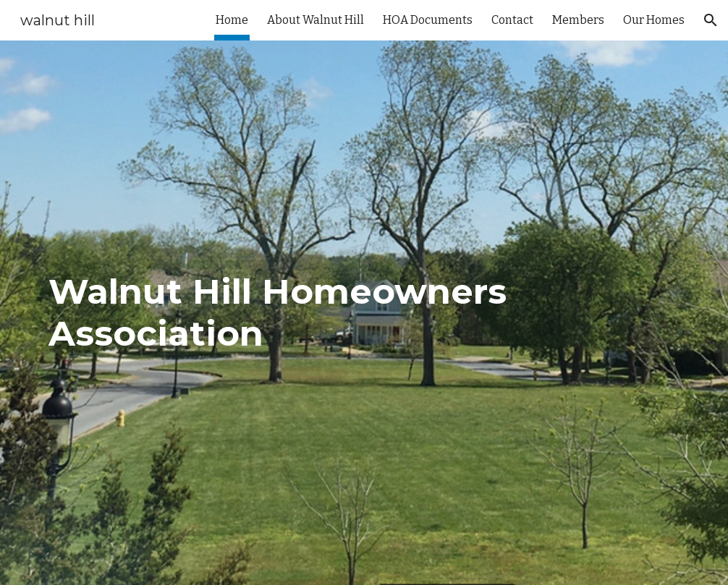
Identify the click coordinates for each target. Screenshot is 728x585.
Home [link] (232, 20)
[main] (364, 313)
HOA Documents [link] (428, 20)
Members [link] (578, 20)
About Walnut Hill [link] (316, 20)
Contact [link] (512, 20)
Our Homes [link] (654, 20)
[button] (711, 20)
